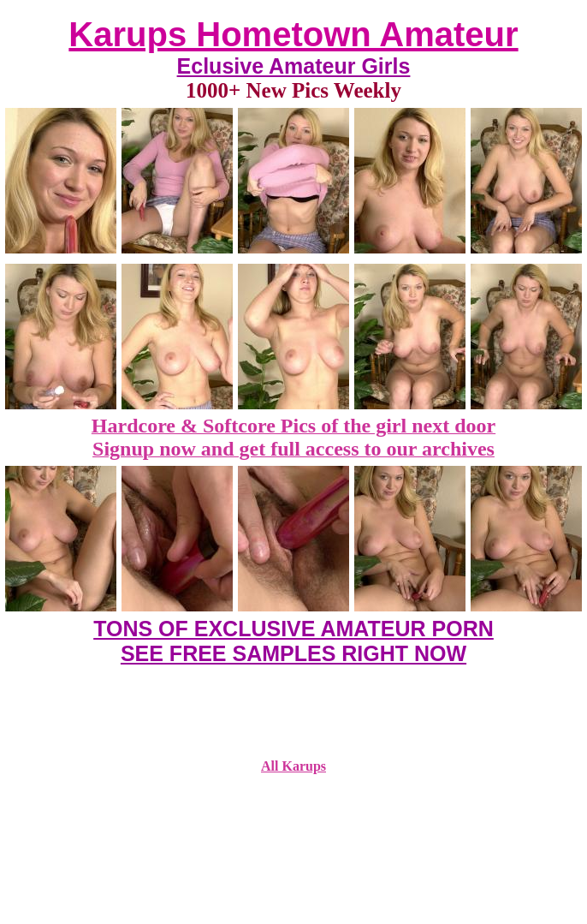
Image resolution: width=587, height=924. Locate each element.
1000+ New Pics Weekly (293, 90)
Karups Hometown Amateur (293, 34)
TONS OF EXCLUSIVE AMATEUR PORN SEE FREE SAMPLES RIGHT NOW (293, 641)
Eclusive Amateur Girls (294, 66)
